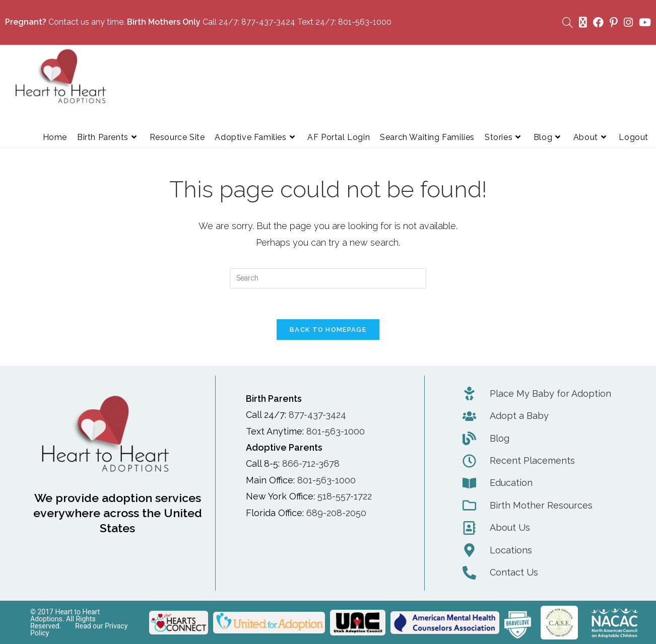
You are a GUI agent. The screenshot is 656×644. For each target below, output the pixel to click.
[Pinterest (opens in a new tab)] (614, 22)
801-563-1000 (365, 22)
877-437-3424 (268, 22)
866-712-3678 (311, 464)
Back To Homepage (328, 330)
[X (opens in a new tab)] (583, 22)
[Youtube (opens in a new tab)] (643, 22)
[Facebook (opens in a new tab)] (598, 22)
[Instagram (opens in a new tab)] (628, 22)
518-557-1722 (345, 496)
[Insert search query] (328, 278)
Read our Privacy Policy (79, 629)
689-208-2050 (336, 513)
